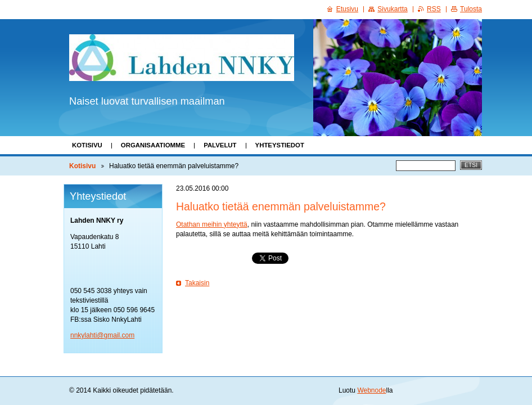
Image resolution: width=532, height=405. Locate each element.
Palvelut (220, 145)
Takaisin (197, 283)
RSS (434, 9)
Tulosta (471, 9)
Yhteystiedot (280, 145)
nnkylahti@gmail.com (102, 335)
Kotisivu (87, 145)
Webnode (371, 390)
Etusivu (347, 9)
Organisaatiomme (153, 145)
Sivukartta (392, 9)
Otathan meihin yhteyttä (212, 224)
